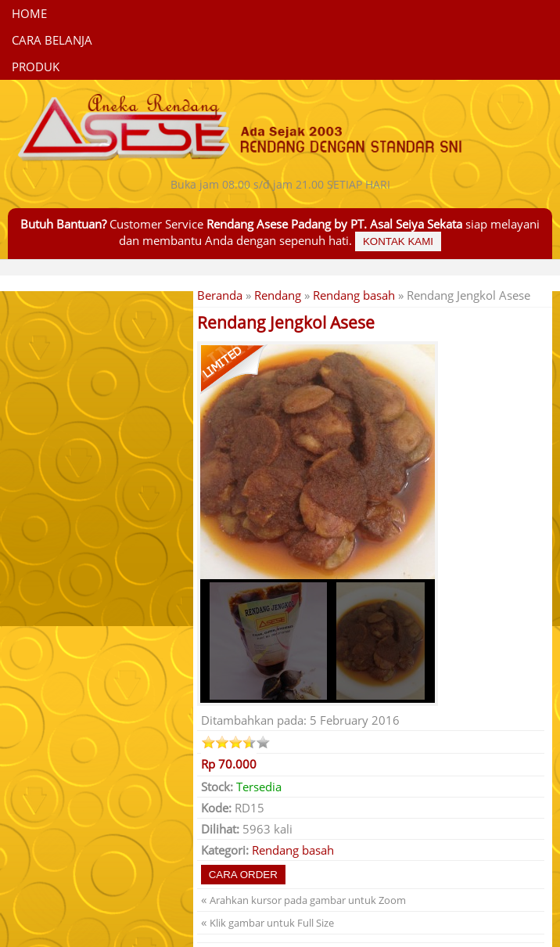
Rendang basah (354, 295)
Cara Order (243, 875)
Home (29, 13)
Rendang (278, 295)
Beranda (220, 295)
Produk (36, 67)
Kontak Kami (398, 241)
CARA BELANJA (52, 40)
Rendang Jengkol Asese (286, 322)
